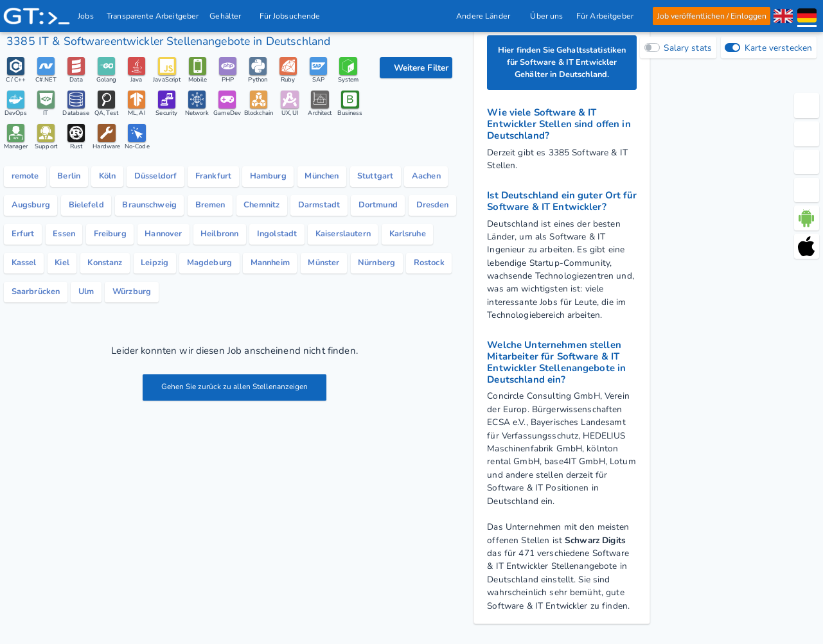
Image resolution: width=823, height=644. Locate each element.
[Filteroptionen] (416, 68)
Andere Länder (487, 16)
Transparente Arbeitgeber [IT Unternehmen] (153, 16)
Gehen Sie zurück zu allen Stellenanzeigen (235, 395)
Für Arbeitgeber (608, 16)
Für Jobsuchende (294, 16)
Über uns (546, 16)
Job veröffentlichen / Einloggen (711, 16)
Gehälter (229, 16)
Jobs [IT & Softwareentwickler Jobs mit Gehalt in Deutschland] (86, 16)
